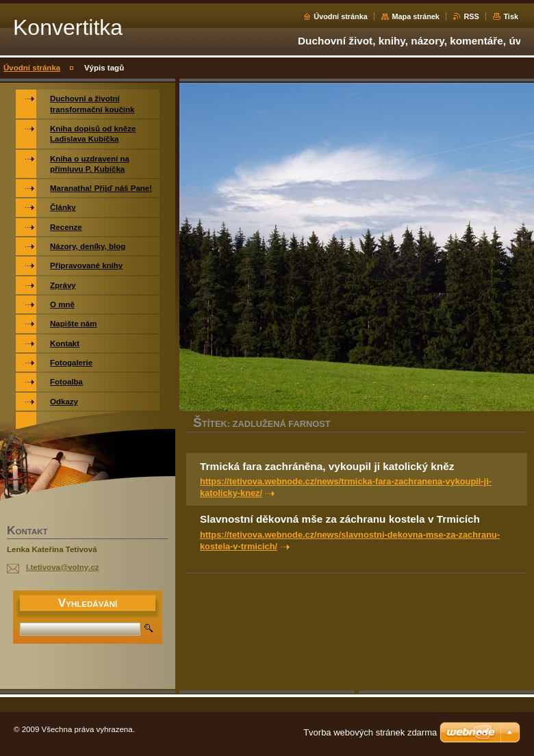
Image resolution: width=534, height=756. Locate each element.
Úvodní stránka (341, 16)
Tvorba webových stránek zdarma (370, 732)
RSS (471, 16)
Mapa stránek (416, 16)
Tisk (511, 16)
